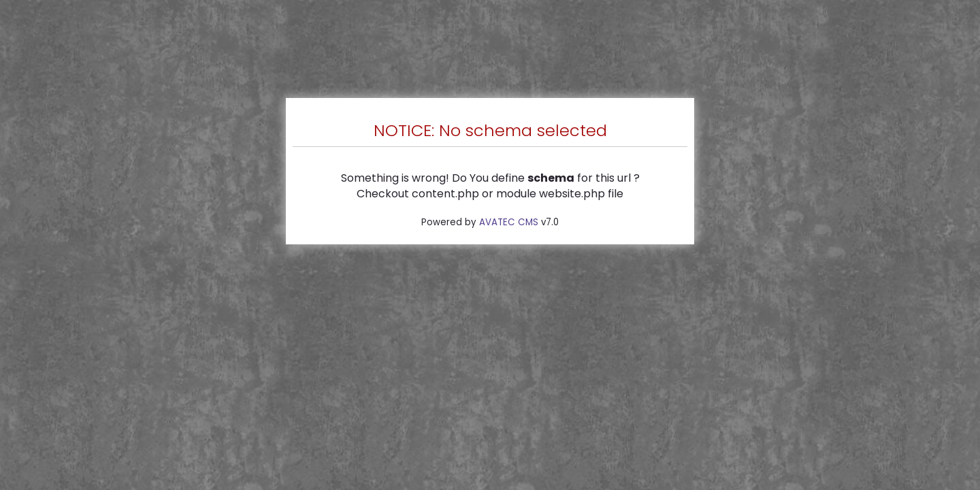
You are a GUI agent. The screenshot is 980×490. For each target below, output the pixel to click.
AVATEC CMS (509, 222)
